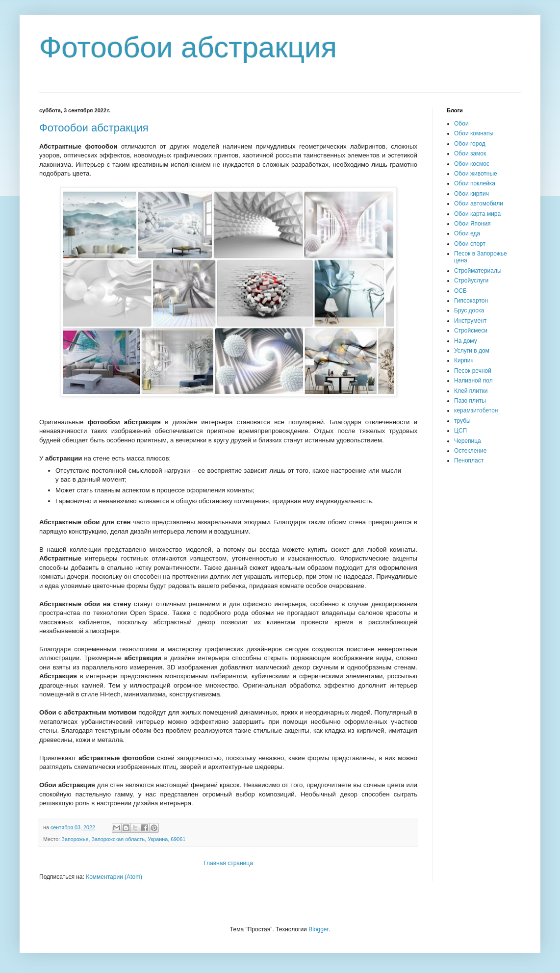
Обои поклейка (475, 183)
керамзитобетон (476, 410)
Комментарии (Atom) (114, 877)
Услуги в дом (472, 351)
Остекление (470, 451)
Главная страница (228, 863)
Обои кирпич (471, 194)
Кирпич (464, 360)
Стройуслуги (471, 281)
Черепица (468, 441)
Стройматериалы (478, 271)
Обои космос (472, 164)
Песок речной (473, 371)
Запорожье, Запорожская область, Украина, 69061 (123, 839)
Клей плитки (471, 391)
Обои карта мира (477, 214)
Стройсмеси (471, 331)
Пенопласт (469, 461)
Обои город (470, 144)
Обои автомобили (479, 204)
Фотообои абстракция (94, 128)
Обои (461, 124)
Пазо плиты (470, 401)
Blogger (318, 929)
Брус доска (469, 310)
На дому (466, 341)
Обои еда (467, 233)
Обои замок (470, 154)
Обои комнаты (474, 133)
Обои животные (476, 174)
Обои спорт (470, 244)
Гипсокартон (471, 301)
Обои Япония (472, 224)
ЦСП (460, 431)
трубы (462, 421)
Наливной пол (473, 381)
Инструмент (470, 321)
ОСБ (460, 291)
